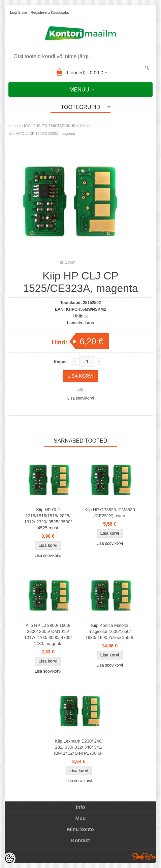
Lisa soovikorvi (81, 398)
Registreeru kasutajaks (50, 12)
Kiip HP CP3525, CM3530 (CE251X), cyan (110, 513)
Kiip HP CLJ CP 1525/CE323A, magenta (42, 134)
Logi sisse (19, 12)
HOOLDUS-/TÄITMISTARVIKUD (49, 126)
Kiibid (85, 126)
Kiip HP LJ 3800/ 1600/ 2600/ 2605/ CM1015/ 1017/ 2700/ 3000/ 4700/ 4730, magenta (48, 634)
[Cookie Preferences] (9, 859)
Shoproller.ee (144, 856)
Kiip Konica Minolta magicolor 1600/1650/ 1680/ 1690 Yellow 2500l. (110, 631)
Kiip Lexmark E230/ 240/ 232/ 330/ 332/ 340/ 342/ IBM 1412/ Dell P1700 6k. (79, 747)
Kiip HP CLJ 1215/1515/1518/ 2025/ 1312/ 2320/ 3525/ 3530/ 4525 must (48, 519)
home (13, 126)
